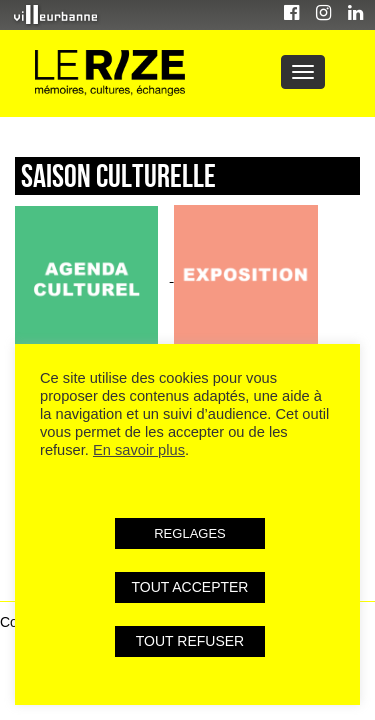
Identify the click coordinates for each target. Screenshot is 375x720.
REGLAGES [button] (190, 533)
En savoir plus (139, 450)
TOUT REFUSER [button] (190, 641)
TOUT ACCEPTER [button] (190, 587)
